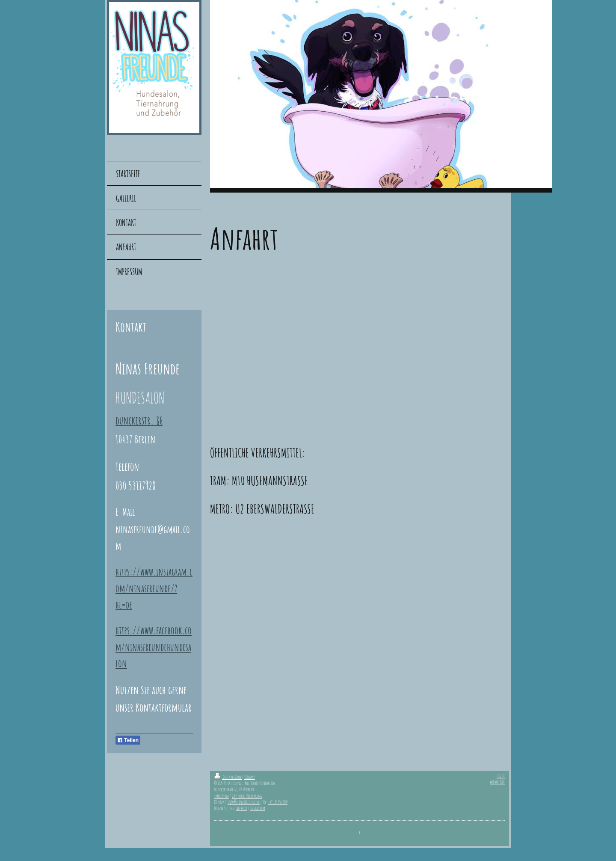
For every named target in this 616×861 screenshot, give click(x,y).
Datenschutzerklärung (247, 796)
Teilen (128, 740)
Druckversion (228, 777)
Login (501, 776)
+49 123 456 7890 (278, 802)
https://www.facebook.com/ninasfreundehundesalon (154, 647)
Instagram (258, 808)
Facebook (241, 808)
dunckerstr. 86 (139, 420)
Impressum (222, 796)
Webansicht (497, 782)
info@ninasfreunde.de (244, 802)
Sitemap (250, 777)
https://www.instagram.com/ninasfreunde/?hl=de (154, 588)
